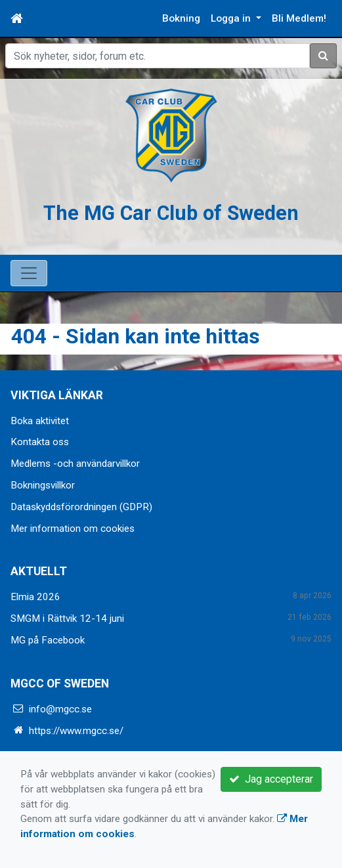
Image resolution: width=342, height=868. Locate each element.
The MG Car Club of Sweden (171, 213)
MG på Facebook (48, 640)
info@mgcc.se (60, 709)
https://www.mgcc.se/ (76, 731)
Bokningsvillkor (43, 485)
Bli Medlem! (299, 18)
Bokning (181, 18)
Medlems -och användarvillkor (75, 464)
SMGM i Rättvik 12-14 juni (67, 618)
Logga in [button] (232, 18)
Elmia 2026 (35, 597)
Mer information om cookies (73, 529)
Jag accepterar (271, 779)
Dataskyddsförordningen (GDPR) (81, 507)
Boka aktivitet (40, 421)
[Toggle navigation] (29, 273)
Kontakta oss (40, 442)
